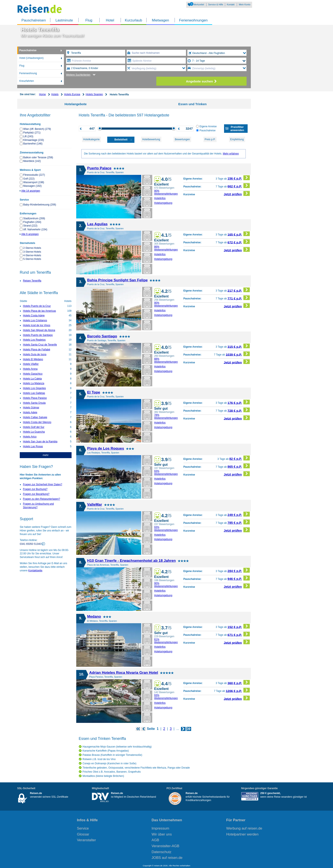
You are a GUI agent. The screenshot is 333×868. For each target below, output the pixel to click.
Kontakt (231, 4)
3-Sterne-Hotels (32, 252)
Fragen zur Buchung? (35, 489)
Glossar (83, 834)
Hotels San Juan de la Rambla (40, 442)
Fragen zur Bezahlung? (36, 494)
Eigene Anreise (206, 126)
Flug (89, 20)
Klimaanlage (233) (33, 140)
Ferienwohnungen (193, 20)
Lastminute (64, 20)
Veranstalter (86, 840)
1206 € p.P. (238, 690)
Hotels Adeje (30, 412)
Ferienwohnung (28, 73)
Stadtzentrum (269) (34, 218)
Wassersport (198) (34, 182)
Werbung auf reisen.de (244, 828)
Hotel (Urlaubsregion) (31, 58)
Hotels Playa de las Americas (39, 311)
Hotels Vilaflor (31, 364)
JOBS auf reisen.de (167, 858)
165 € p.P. (239, 234)
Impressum (160, 828)
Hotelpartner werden (242, 834)
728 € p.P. (239, 410)
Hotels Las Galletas (34, 393)
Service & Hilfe (216, 4)
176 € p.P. (239, 402)
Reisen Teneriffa (32, 281)
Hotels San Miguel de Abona (39, 330)
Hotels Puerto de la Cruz (37, 306)
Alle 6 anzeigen (30, 234)
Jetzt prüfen (237, 193)
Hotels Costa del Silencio (37, 422)
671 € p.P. (239, 634)
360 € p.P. (239, 682)
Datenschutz (162, 852)
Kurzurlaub (133, 20)
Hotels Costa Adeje (34, 316)
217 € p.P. (239, 290)
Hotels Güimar (31, 408)
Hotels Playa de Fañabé (37, 350)
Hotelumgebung (163, 203)
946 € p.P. (239, 578)
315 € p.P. (239, 346)
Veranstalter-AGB (166, 846)
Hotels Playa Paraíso (35, 398)
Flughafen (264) (32, 222)
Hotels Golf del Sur (34, 427)
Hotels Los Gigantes (34, 388)
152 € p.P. (239, 626)
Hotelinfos (160, 198)
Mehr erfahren (231, 154)
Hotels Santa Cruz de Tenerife (40, 345)
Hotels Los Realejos (34, 340)
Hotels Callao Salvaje (35, 417)
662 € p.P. (239, 186)
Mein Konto (245, 4)
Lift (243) (28, 136)
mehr (46, 455)
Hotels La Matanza (34, 383)
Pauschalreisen (34, 20)
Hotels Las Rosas (33, 446)
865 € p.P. (239, 466)
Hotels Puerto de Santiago (38, 335)
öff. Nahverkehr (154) (35, 229)
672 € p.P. (239, 242)
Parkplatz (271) (32, 133)
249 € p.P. (239, 514)
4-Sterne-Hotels (32, 255)
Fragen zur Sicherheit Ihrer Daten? (43, 484)
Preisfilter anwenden (237, 129)
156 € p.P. (239, 178)
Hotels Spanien (94, 94)
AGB (155, 840)
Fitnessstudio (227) (34, 175)
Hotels (55, 94)
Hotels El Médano (33, 359)
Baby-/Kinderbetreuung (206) (40, 205)
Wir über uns (162, 834)
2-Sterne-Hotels (32, 248)
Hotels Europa (72, 94)
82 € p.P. (240, 458)
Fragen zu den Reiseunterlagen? (42, 499)
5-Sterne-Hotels (32, 259)
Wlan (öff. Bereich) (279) (37, 129)
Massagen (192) (32, 186)
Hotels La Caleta (32, 379)
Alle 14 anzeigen (31, 191)
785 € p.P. (239, 522)
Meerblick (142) (32, 161)
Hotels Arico (30, 437)
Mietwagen (160, 20)
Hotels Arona (30, 369)
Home (42, 94)
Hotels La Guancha (34, 432)
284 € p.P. (239, 570)
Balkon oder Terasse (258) (38, 157)
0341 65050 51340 (31, 544)
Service (83, 828)
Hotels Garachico (33, 374)
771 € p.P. (239, 298)
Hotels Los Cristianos (35, 320)
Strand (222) (30, 226)
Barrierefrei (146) (33, 144)
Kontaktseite (35, 571)
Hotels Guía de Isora (35, 354)
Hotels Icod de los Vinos (37, 325)
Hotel (110, 20)
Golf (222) (29, 179)
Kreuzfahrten (27, 81)
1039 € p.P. (238, 354)
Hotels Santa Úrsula (34, 403)
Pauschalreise (28, 50)
